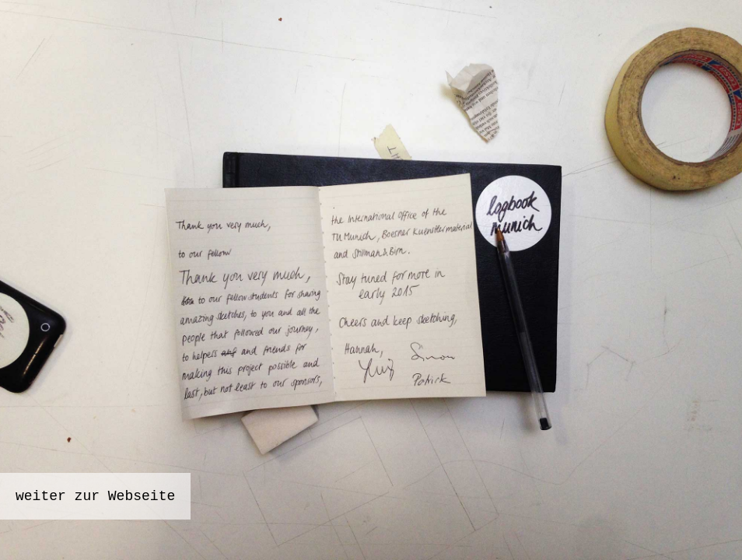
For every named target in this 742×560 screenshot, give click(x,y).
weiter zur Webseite (95, 496)
